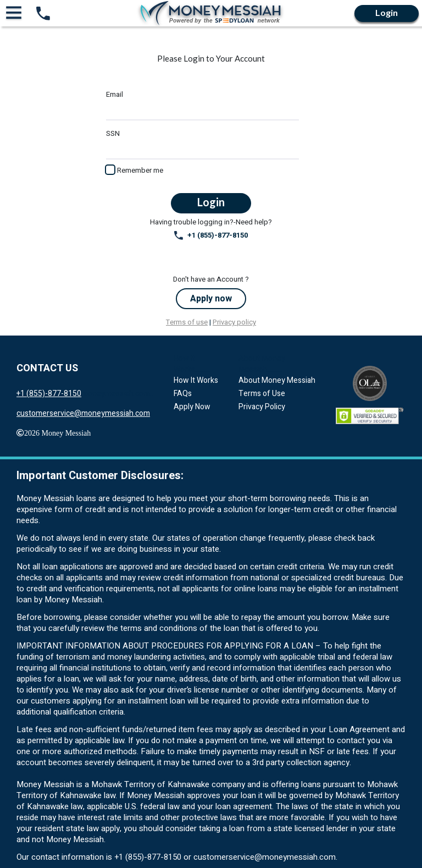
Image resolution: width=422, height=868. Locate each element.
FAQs (183, 394)
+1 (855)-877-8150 (211, 235)
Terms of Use (262, 394)
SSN (113, 134)
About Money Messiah (277, 380)
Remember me (140, 170)
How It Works (196, 380)
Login (387, 12)
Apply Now (192, 407)
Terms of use (187, 322)
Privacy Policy (262, 407)
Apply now (211, 299)
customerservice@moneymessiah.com (83, 413)
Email (115, 95)
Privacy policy (234, 322)
